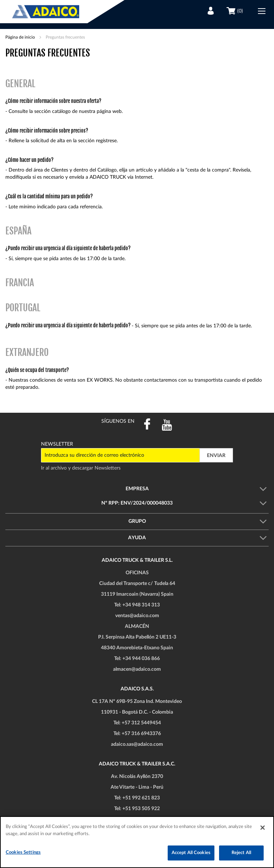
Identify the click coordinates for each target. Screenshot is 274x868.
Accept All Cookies (191, 853)
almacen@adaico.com (137, 669)
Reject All (241, 853)
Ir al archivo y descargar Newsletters (81, 468)
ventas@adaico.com (137, 616)
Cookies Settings (23, 852)
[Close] (263, 828)
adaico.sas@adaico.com (137, 744)
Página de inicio (21, 37)
